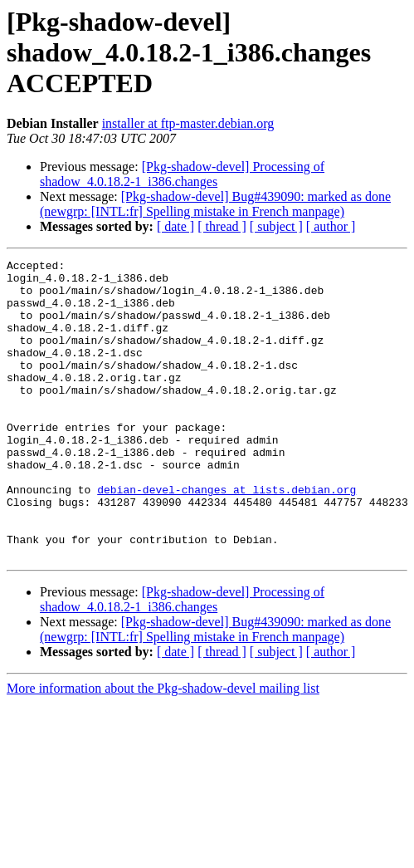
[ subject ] (276, 226)
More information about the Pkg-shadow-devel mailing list (163, 748)
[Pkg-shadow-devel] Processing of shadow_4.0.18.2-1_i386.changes (182, 174)
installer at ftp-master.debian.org (188, 123)
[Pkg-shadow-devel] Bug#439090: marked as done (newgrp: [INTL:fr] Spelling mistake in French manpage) (215, 204)
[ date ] (175, 226)
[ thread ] (222, 226)
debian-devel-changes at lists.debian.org (226, 537)
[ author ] (331, 226)
